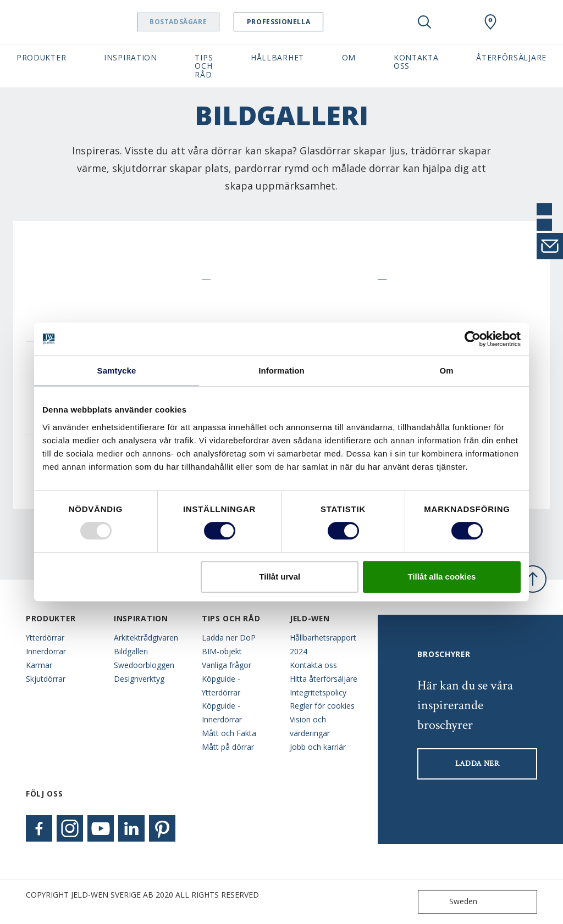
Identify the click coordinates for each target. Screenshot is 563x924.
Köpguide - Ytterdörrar (221, 686)
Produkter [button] (41, 57)
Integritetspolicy (318, 692)
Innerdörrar (46, 651)
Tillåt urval (280, 577)
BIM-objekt (222, 651)
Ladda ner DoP (229, 638)
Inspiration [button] (131, 57)
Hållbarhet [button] (277, 57)
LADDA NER (478, 764)
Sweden (450, 902)
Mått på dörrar (228, 747)
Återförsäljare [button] (511, 57)
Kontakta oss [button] (416, 62)
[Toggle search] (424, 22)
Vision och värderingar (310, 726)
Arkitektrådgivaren (146, 638)
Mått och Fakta (229, 733)
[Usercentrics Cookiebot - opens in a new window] (473, 339)
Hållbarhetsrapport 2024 (323, 644)
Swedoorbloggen (144, 665)
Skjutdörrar (46, 679)
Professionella (307, 22)
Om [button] (349, 57)
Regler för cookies (322, 706)
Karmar (39, 665)
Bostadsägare (206, 22)
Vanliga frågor (227, 665)
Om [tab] (446, 371)
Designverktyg (139, 679)
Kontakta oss (313, 665)
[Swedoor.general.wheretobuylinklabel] (490, 22)
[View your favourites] (457, 22)
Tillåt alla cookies (441, 577)
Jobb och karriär (318, 747)
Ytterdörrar (45, 638)
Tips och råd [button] (204, 66)
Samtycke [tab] (117, 371)
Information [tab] (281, 371)
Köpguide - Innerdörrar (222, 713)
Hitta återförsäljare (324, 679)
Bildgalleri (131, 651)
